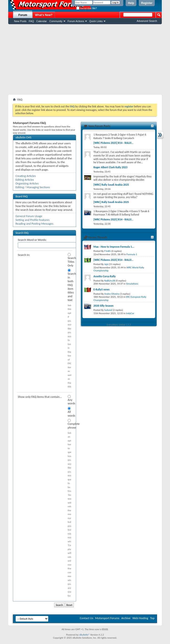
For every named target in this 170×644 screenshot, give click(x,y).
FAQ (31, 21)
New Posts (20, 21)
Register (147, 3)
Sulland (108, 310)
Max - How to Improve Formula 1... (114, 247)
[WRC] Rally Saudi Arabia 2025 (111, 185)
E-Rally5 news (101, 289)
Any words (69, 400)
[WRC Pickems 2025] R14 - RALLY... (113, 143)
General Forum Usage (29, 216)
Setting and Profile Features (33, 220)
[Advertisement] (85, 59)
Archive (126, 618)
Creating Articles (26, 176)
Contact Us (87, 618)
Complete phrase (69, 424)
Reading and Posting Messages (34, 224)
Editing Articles (25, 180)
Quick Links (96, 21)
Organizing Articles (27, 183)
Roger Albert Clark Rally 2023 (110, 167)
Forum (23, 15)
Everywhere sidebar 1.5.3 (119, 325)
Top (152, 618)
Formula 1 (132, 254)
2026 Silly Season (103, 306)
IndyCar (130, 313)
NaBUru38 (110, 281)
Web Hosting (140, 618)
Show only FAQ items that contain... (40, 397)
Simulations (132, 284)
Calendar (42, 21)
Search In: (24, 255)
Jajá (106, 264)
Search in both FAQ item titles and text (69, 285)
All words (69, 412)
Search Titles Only (69, 260)
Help (131, 3)
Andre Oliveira (112, 294)
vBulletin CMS (23, 137)
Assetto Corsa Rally (104, 276)
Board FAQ (21, 196)
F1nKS (107, 251)
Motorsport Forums (107, 618)
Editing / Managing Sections (33, 187)
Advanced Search (147, 21)
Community (56, 21)
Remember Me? (87, 8)
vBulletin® (84, 635)
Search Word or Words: (32, 240)
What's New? (44, 15)
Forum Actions (76, 21)
